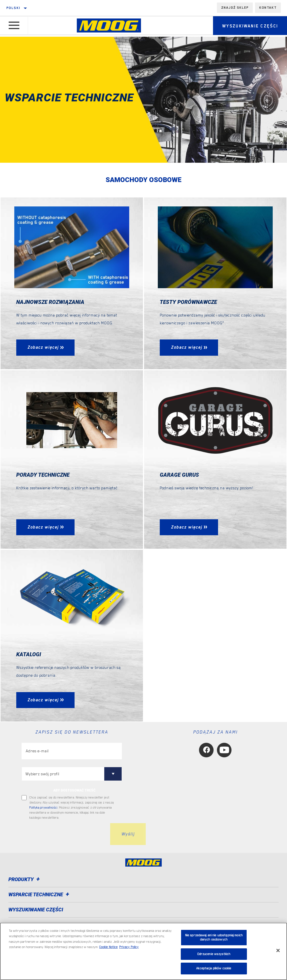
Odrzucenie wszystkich (214, 954)
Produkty (25, 880)
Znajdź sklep (235, 8)
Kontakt (268, 8)
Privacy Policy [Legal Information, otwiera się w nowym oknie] (129, 947)
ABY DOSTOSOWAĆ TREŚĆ (74, 791)
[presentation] (64, 835)
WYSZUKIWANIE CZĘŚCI (36, 910)
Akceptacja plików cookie (214, 968)
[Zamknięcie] (278, 951)
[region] (143, 951)
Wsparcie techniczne (40, 895)
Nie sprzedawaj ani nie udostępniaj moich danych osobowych (214, 938)
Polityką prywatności (43, 808)
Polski (13, 8)
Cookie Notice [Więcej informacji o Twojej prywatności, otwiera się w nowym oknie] (108, 947)
